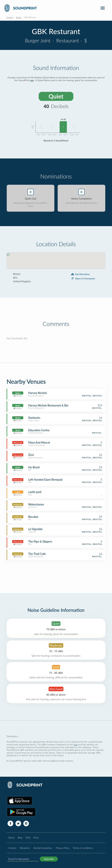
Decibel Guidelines (43, 848)
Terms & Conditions (83, 848)
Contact (12, 848)
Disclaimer (25, 848)
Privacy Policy (63, 848)
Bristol (19, 17)
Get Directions (80, 274)
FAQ (28, 838)
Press (36, 838)
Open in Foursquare (83, 278)
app (32, 80)
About (11, 838)
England (10, 17)
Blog (20, 838)
